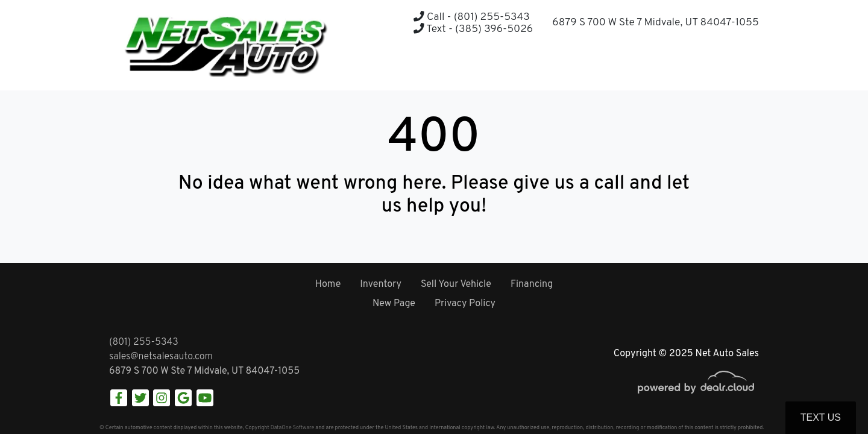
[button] (719, 67)
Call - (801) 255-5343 (471, 17)
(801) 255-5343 (144, 342)
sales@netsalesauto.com (161, 357)
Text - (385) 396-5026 (473, 29)
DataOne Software (292, 428)
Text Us (821, 417)
